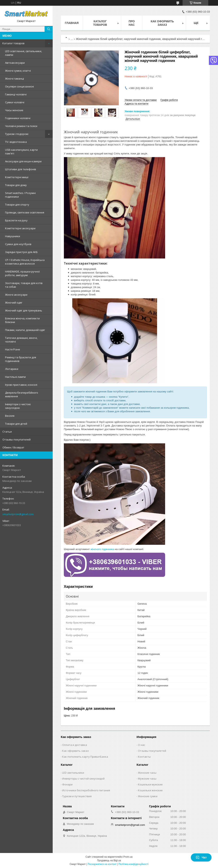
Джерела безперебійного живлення (22, 394)
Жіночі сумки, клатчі (18, 71)
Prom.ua (128, 857)
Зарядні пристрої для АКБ (21, 252)
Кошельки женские (150, 790)
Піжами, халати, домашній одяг (25, 330)
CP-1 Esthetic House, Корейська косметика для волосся (25, 262)
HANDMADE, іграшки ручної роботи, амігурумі (22, 273)
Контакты (144, 757)
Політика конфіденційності (134, 864)
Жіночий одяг (14, 303)
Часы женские (14, 110)
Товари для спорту (17, 205)
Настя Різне (13, 349)
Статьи (7, 432)
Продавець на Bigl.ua (109, 860)
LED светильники (73, 773)
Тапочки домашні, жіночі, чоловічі (21, 340)
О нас (142, 745)
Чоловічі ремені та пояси (21, 126)
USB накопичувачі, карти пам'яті (21, 152)
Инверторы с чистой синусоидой (83, 779)
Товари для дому (16, 185)
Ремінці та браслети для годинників (21, 359)
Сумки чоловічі (15, 102)
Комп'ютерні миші (17, 177)
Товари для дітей (16, 424)
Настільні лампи (15, 377)
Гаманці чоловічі (16, 94)
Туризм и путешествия (77, 796)
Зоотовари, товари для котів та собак (24, 285)
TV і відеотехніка (16, 142)
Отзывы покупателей (17, 439)
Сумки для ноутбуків (18, 244)
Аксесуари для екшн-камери (23, 161)
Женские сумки (148, 796)
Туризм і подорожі (17, 134)
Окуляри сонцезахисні (19, 86)
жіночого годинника (102, 549)
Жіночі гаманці (14, 79)
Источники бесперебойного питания (86, 790)
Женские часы (147, 773)
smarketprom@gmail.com (18, 514)
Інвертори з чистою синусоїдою (18, 406)
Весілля (10, 416)
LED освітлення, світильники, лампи (24, 53)
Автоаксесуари (15, 63)
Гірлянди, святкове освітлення (25, 212)
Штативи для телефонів (21, 169)
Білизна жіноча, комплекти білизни (22, 320)
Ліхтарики (12, 369)
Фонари (67, 784)
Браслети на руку (16, 220)
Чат (201, 857)
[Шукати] (49, 29)
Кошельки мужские (150, 784)
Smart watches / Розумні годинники (20, 195)
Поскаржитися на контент (102, 864)
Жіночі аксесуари (16, 295)
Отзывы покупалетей (152, 751)
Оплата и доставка (75, 745)
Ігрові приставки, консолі (21, 385)
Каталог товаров (13, 43)
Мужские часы (147, 779)
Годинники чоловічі (18, 118)
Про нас (132, 23)
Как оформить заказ (162, 23)
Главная (72, 23)
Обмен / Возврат (13, 447)
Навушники (13, 236)
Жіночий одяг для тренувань (24, 310)
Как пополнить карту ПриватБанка (85, 757)
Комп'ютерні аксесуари (20, 228)
